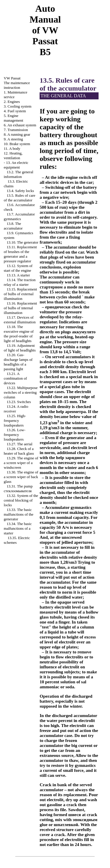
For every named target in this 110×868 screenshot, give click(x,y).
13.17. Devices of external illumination (20, 320)
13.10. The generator (23, 242)
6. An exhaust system (20, 125)
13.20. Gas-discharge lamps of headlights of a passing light (18, 362)
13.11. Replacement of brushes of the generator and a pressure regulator (20, 254)
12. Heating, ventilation (13, 156)
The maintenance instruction (17, 85)
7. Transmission (16, 130)
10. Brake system (17, 144)
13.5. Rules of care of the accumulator (20, 198)
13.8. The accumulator (13, 226)
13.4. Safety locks (20, 191)
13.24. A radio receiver (16, 409)
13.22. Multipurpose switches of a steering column (21, 392)
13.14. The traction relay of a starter (20, 282)
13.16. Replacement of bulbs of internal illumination (20, 308)
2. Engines (12, 102)
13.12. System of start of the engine (18, 268)
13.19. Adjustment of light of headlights (20, 348)
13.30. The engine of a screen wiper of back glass (21, 477)
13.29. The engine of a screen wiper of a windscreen (21, 463)
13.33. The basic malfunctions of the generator (19, 514)
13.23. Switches (19, 402)
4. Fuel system (15, 111)
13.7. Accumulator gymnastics (19, 216)
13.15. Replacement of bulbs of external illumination (20, 294)
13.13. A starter (18, 275)
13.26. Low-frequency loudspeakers (15, 435)
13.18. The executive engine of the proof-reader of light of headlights (19, 334)
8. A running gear (17, 134)
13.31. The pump (18, 489)
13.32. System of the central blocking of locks (21, 500)
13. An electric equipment (16, 165)
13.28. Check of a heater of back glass (19, 451)
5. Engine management (13, 118)
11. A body (12, 148)
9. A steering (13, 139)
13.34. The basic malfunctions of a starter (18, 528)
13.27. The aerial (20, 444)
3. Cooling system (18, 106)
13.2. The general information (18, 174)
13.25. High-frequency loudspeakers (15, 421)
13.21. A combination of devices (15, 378)
